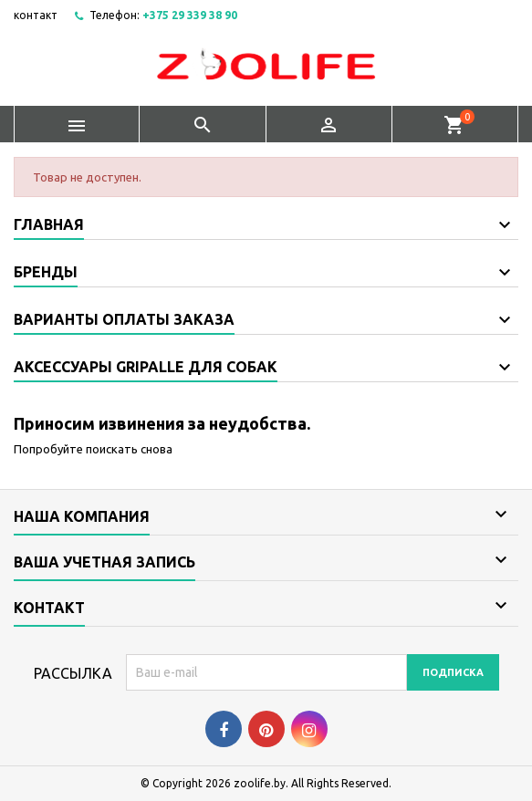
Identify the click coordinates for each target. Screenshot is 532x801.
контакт (36, 15)
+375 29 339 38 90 (190, 15)
